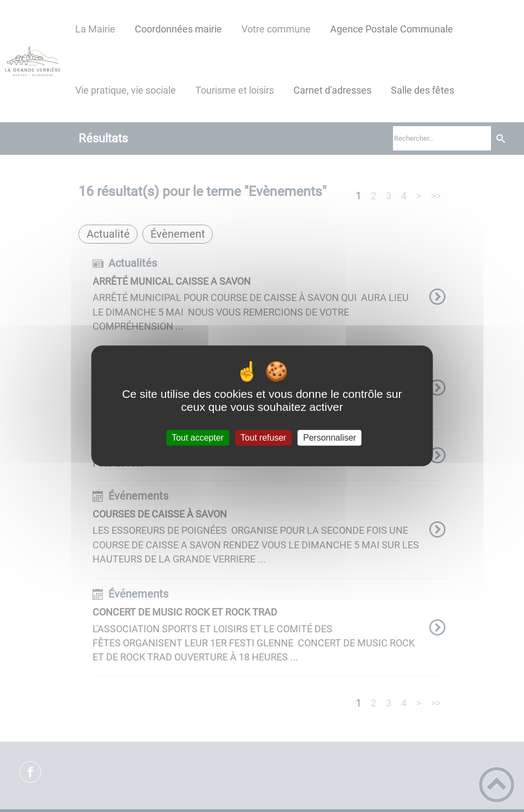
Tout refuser (263, 438)
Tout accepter (198, 438)
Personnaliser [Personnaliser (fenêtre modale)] (330, 438)
